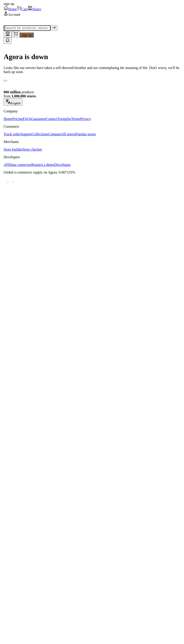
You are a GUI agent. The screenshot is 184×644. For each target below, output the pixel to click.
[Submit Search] (128, 10)
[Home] (23, 635)
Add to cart (51, 211)
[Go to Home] (22, 10)
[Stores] (115, 635)
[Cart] (69, 635)
